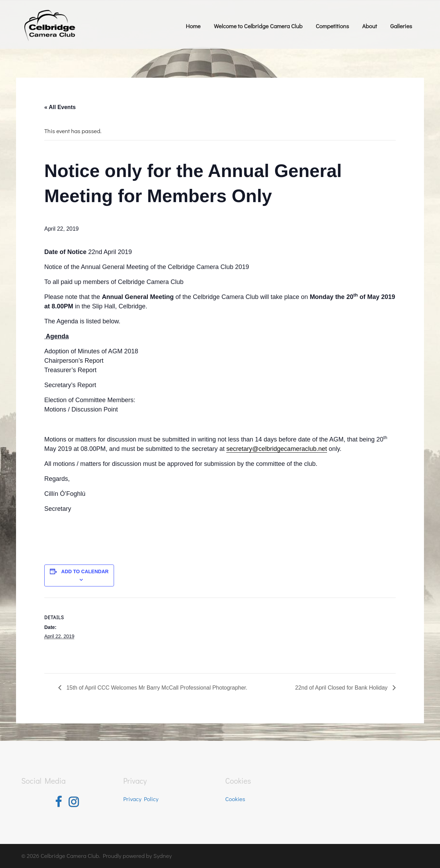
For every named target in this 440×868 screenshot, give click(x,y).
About (370, 26)
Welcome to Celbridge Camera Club (258, 26)
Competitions (332, 26)
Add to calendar (85, 571)
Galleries (401, 26)
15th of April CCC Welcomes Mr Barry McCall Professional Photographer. (156, 688)
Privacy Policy (141, 799)
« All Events (60, 107)
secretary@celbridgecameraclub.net (276, 449)
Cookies (235, 799)
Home (193, 26)
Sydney (163, 856)
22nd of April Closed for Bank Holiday (342, 688)
